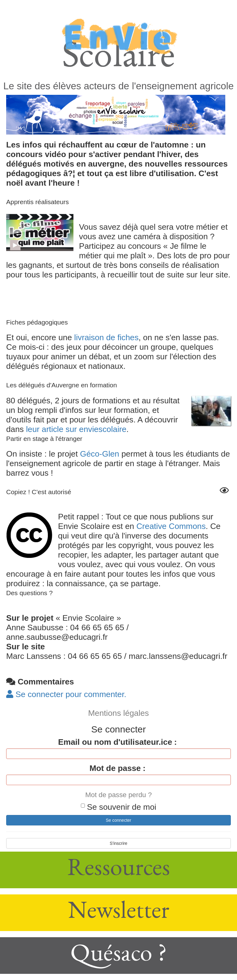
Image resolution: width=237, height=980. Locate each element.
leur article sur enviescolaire (76, 429)
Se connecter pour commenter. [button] (66, 694)
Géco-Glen (100, 454)
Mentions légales (119, 713)
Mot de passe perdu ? (118, 795)
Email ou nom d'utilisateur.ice (115, 742)
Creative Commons (171, 526)
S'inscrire (118, 843)
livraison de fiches (106, 337)
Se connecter (119, 820)
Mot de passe (115, 768)
